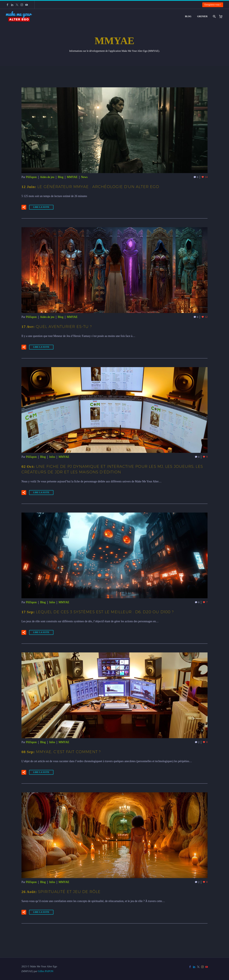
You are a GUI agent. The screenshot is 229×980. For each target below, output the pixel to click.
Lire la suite (41, 207)
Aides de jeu (47, 177)
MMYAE (72, 177)
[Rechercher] (214, 16)
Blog (188, 16)
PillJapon (31, 177)
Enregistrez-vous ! (213, 5)
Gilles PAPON (46, 971)
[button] (24, 207)
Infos (52, 457)
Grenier (202, 16)
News (84, 177)
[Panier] (222, 16)
